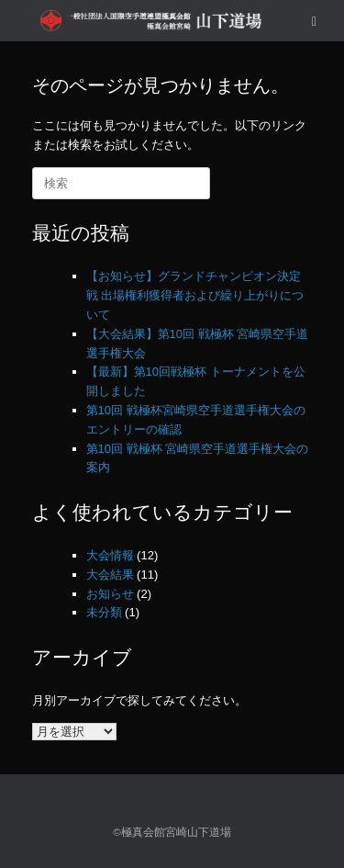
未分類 (104, 612)
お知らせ (110, 594)
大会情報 (110, 555)
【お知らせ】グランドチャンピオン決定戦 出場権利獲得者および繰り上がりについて (195, 295)
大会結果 (110, 575)
